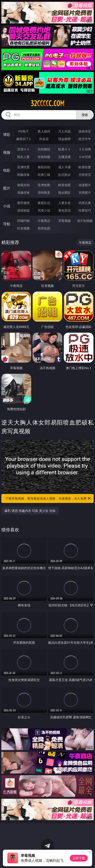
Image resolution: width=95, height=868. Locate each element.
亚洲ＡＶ (23, 149)
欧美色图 (64, 185)
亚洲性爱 (23, 167)
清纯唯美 (44, 192)
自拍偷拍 (44, 149)
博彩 (7, 135)
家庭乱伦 (44, 203)
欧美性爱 (85, 167)
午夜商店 (44, 221)
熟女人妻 (23, 157)
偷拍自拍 (44, 167)
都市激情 (23, 203)
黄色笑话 (64, 210)
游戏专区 (85, 131)
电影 (7, 170)
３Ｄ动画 (85, 149)
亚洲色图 (44, 185)
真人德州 (44, 131)
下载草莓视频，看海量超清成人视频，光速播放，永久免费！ (48, 498)
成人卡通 (64, 167)
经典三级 (44, 175)
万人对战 (64, 131)
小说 (7, 206)
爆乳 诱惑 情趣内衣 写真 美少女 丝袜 (30, 511)
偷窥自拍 (23, 185)
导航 (7, 224)
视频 (7, 152)
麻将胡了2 (23, 139)
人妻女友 (64, 203)
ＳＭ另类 (85, 157)
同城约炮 (23, 221)
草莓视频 (64, 221)
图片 (7, 188)
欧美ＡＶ (64, 149)
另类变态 (85, 175)
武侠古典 (85, 203)
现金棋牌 (64, 139)
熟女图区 (64, 192)
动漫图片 (85, 185)
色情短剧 (44, 228)
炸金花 (44, 139)
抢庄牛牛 (85, 139)
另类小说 (44, 210)
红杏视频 (23, 228)
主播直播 (64, 157)
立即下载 (79, 858)
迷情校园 (23, 210)
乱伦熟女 (64, 175)
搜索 (85, 115)
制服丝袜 (23, 175)
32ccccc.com (47, 103)
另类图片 (85, 192)
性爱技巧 (85, 210)
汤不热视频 (85, 221)
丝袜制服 (44, 157)
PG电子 (24, 131)
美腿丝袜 (23, 192)
